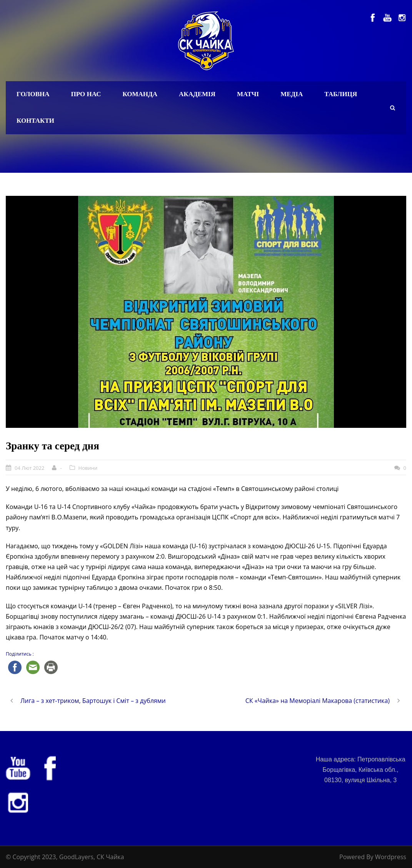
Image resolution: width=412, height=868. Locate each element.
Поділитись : (20, 654)
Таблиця (341, 94)
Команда (140, 94)
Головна (33, 94)
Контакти (35, 121)
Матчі (248, 94)
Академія (197, 94)
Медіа (292, 94)
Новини (88, 468)
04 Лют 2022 (29, 468)
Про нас (86, 94)
